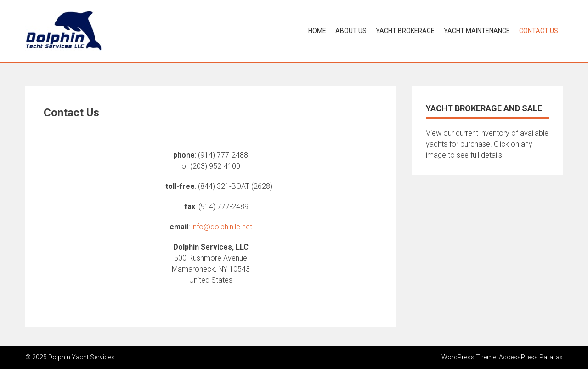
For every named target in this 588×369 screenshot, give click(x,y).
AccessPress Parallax (531, 357)
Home (317, 31)
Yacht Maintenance (477, 31)
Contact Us (539, 31)
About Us (351, 31)
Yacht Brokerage (405, 31)
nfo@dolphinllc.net (223, 227)
